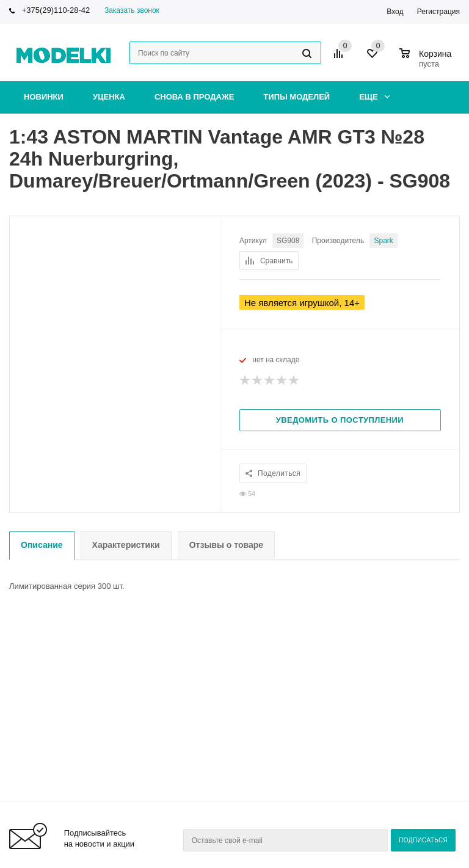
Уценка (109, 97)
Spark (383, 241)
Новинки (44, 97)
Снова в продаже (194, 97)
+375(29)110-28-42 (56, 10)
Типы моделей (296, 97)
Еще (374, 97)
